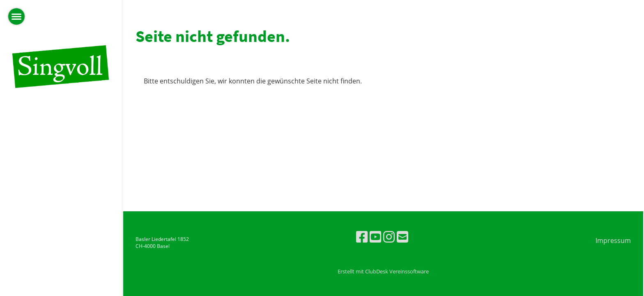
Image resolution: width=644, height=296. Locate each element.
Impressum (613, 240)
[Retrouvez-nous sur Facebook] (362, 237)
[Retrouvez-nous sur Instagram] (389, 237)
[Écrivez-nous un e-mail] (402, 237)
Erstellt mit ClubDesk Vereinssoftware (383, 271)
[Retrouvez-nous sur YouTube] (375, 237)
